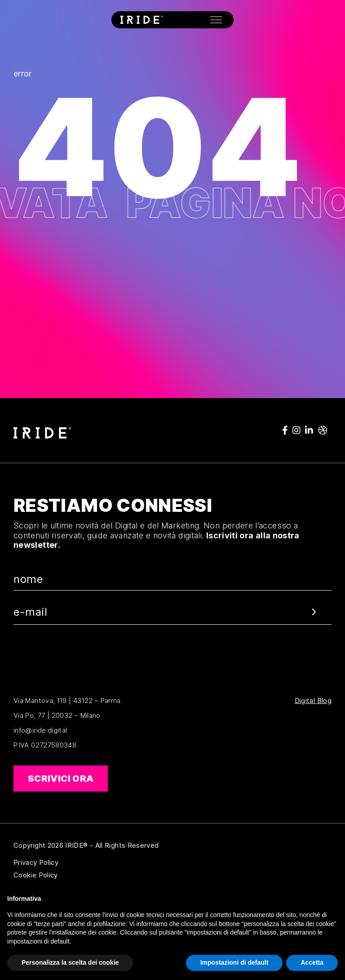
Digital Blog (313, 701)
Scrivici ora (61, 779)
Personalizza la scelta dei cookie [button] (70, 962)
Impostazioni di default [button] (234, 962)
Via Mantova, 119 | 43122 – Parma (67, 700)
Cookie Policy (79, 875)
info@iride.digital (40, 730)
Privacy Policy (79, 863)
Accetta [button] (312, 962)
